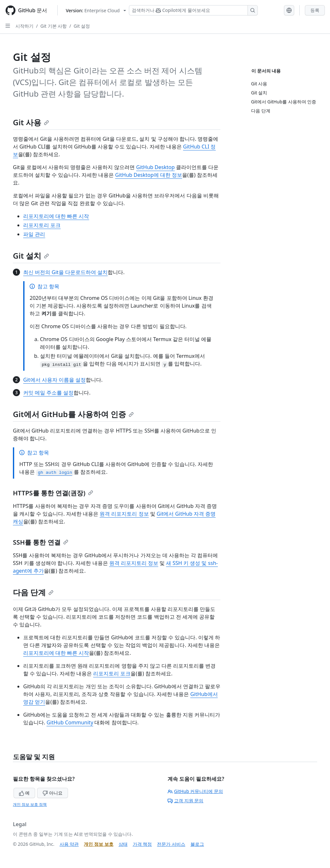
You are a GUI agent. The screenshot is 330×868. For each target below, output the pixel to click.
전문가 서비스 (171, 844)
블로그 (197, 844)
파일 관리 (34, 234)
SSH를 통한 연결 (41, 542)
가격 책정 (142, 844)
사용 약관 (69, 844)
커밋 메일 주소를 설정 (48, 393)
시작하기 (24, 26)
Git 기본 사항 (53, 26)
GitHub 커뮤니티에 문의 (195, 791)
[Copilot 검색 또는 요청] (193, 10)
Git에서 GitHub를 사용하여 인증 (73, 414)
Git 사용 (31, 122)
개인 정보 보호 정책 (30, 804)
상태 (123, 844)
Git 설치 (31, 256)
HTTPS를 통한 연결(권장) (53, 493)
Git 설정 (82, 26)
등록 (315, 10)
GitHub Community (70, 722)
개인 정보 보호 (98, 844)
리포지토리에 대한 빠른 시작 (56, 216)
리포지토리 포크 (42, 225)
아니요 (53, 793)
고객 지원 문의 (185, 801)
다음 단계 (33, 592)
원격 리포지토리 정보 (124, 514)
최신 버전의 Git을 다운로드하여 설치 (65, 272)
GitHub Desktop (156, 167)
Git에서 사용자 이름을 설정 (54, 380)
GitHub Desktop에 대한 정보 (149, 175)
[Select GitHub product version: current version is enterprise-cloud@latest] (96, 10)
